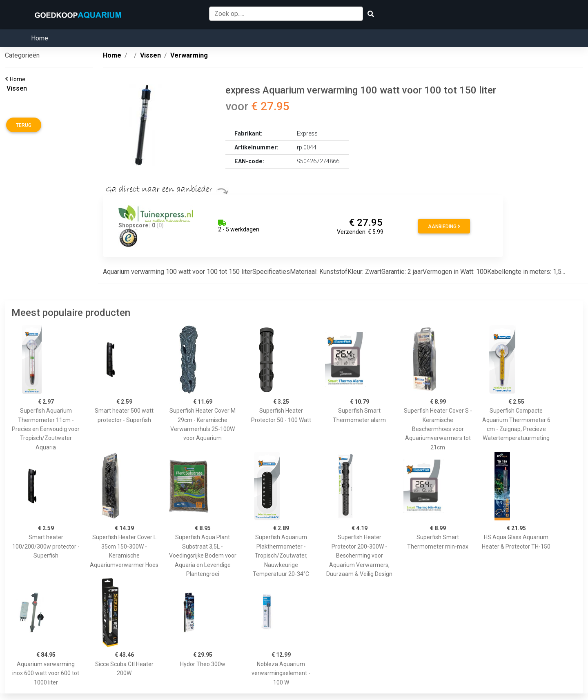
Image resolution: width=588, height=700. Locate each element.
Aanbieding (444, 227)
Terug (24, 125)
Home (40, 38)
